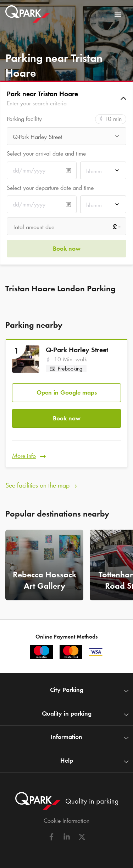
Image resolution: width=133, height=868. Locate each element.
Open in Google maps (67, 392)
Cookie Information (66, 821)
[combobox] (66, 138)
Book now (67, 418)
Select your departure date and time (50, 188)
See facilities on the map (37, 485)
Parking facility (24, 119)
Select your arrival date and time (46, 153)
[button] (66, 98)
